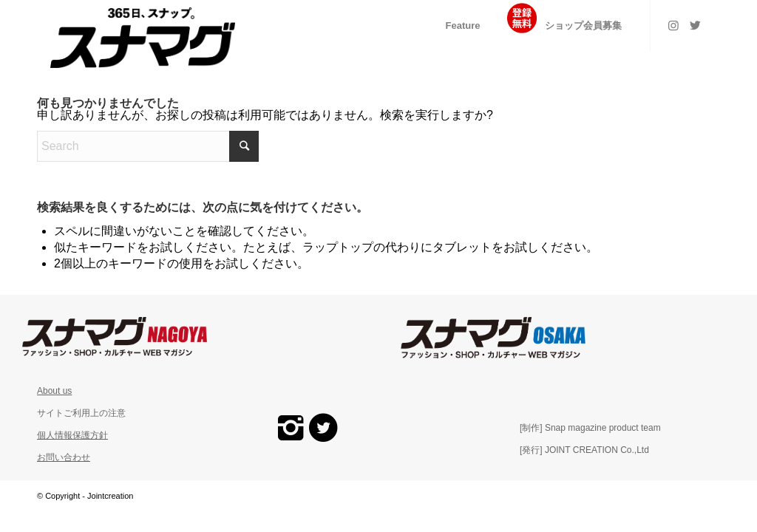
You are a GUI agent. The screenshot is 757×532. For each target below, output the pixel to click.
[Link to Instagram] (673, 25)
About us (54, 391)
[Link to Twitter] (696, 25)
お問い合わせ (64, 457)
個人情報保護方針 (72, 435)
